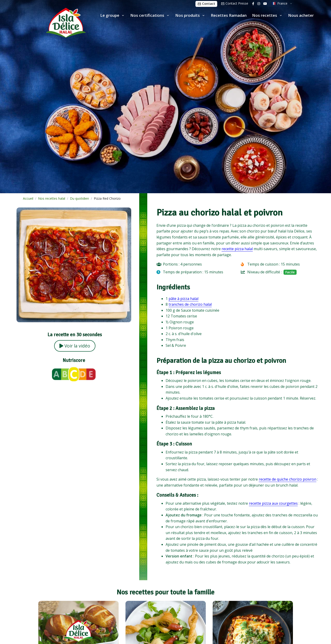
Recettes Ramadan (229, 15)
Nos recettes (265, 15)
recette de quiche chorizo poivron (288, 479)
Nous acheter (301, 15)
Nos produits (188, 15)
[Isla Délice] (43, 22)
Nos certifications (147, 15)
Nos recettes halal (52, 198)
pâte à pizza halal (184, 299)
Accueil (28, 198)
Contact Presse (235, 3)
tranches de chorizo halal (190, 304)
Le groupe (110, 15)
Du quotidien (79, 198)
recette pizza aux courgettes (273, 503)
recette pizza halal (237, 249)
